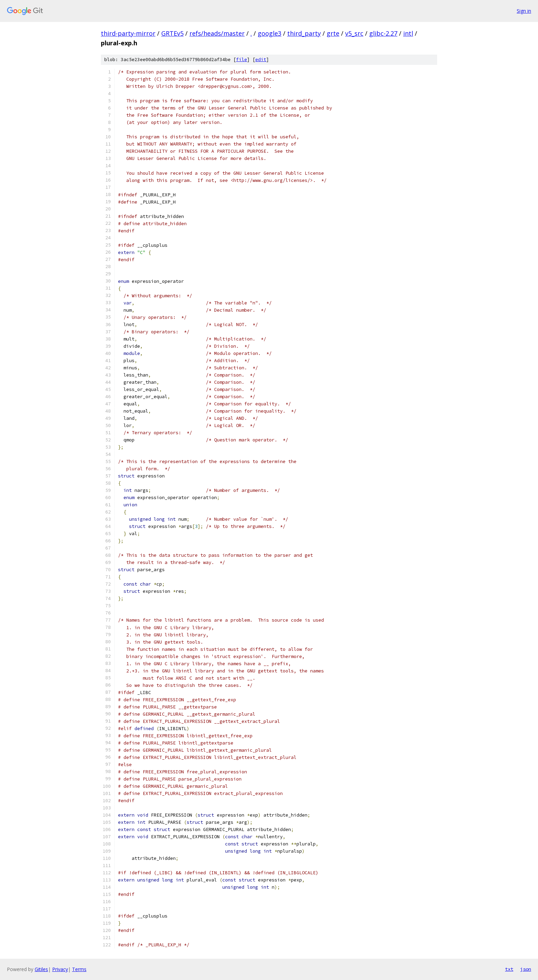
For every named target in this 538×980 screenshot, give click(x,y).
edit (261, 60)
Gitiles (41, 969)
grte (333, 33)
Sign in (524, 11)
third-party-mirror (128, 33)
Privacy (60, 969)
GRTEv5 (172, 33)
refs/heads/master (217, 33)
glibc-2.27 (383, 33)
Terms (79, 969)
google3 (270, 33)
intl (408, 33)
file (242, 60)
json (526, 969)
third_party (304, 33)
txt (509, 969)
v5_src (354, 33)
